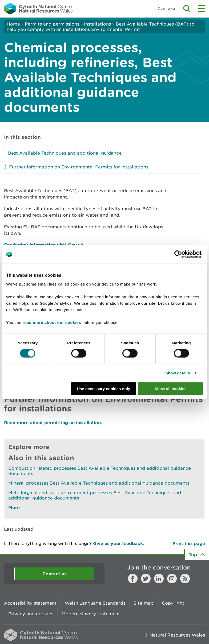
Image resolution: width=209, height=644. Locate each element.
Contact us (54, 574)
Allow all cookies (170, 388)
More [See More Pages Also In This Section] (14, 507)
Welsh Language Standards (95, 603)
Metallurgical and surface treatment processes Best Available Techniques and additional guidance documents (95, 495)
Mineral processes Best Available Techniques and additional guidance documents (99, 483)
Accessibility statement (30, 603)
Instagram (172, 579)
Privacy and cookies (31, 614)
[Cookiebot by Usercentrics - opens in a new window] (187, 254)
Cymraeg (166, 8)
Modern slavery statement (91, 614)
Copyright (173, 603)
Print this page (189, 543)
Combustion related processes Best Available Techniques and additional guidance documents (100, 471)
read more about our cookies (52, 322)
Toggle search (187, 9)
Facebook (133, 579)
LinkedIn (159, 579)
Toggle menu (202, 9)
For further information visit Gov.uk (44, 245)
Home (13, 24)
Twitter (146, 579)
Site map (144, 603)
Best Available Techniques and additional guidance (65, 153)
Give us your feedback (118, 543)
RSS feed (185, 579)
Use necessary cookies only (103, 388)
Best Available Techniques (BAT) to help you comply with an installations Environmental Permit (101, 27)
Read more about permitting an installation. (53, 422)
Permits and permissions (52, 24)
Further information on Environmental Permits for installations (79, 167)
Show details (178, 373)
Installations (97, 24)
